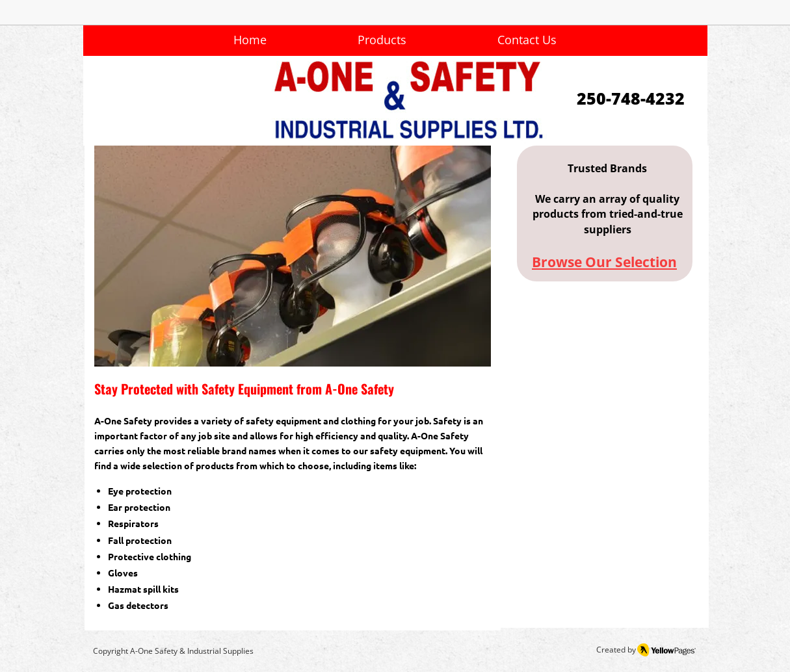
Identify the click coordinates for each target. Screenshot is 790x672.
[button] (293, 256)
